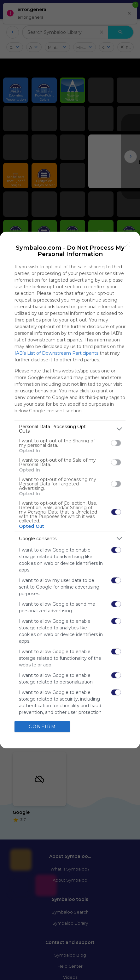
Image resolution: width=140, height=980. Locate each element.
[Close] (128, 244)
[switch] (116, 443)
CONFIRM (42, 727)
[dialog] (70, 490)
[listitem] (70, 429)
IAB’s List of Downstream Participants (56, 353)
